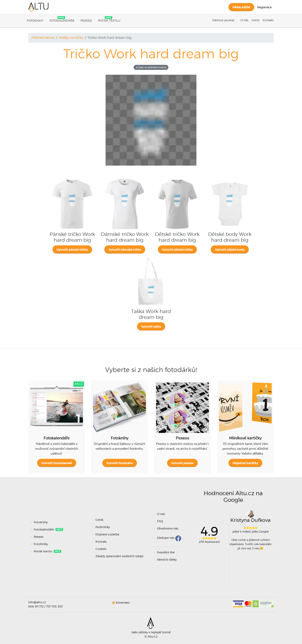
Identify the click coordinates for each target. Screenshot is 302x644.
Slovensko (123, 603)
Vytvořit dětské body (230, 250)
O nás (244, 20)
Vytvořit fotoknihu (120, 463)
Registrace (264, 7)
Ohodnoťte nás (168, 529)
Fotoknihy (35, 21)
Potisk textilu (109, 21)
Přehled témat (43, 38)
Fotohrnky (41, 544)
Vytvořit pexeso (182, 463)
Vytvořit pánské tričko (72, 250)
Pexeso (86, 21)
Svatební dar (166, 553)
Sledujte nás (166, 538)
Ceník (255, 20)
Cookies (101, 549)
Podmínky (103, 527)
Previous (226, 546)
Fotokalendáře (62, 21)
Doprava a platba (107, 535)
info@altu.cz (37, 602)
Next (274, 546)
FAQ (160, 521)
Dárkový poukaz (223, 20)
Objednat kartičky (245, 463)
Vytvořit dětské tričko (177, 250)
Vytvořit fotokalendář (57, 463)
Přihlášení (241, 7)
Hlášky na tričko (71, 38)
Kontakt (268, 20)
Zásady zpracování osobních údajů (119, 556)
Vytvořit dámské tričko (125, 250)
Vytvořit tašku (151, 327)
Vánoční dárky (167, 560)
